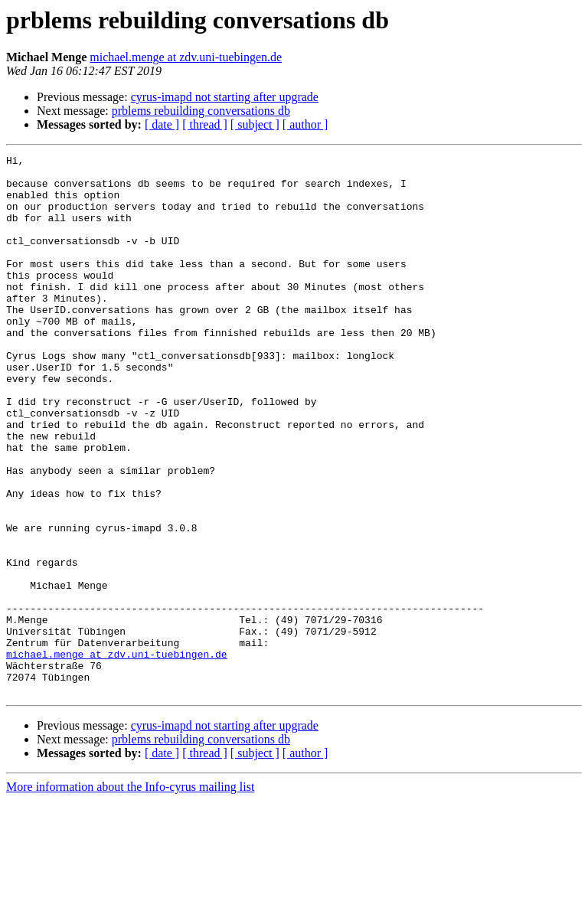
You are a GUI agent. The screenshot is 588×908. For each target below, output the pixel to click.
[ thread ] (205, 124)
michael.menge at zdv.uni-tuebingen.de (186, 57)
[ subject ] (255, 124)
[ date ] (162, 124)
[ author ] (305, 124)
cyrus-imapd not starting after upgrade (225, 97)
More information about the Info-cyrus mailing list (130, 895)
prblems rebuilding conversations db (201, 111)
